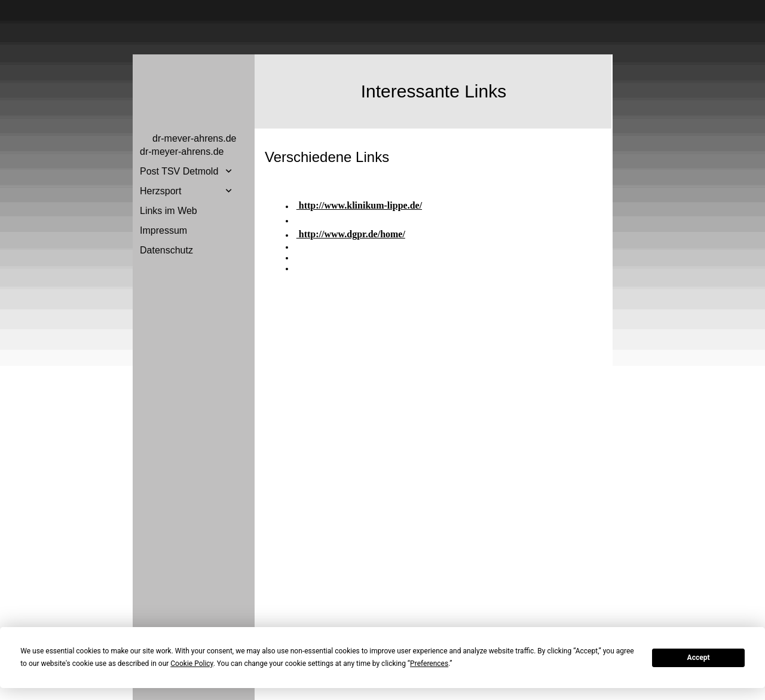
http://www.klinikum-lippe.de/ (359, 205)
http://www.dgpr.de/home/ (351, 234)
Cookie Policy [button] (192, 664)
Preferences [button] (429, 664)
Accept (699, 658)
